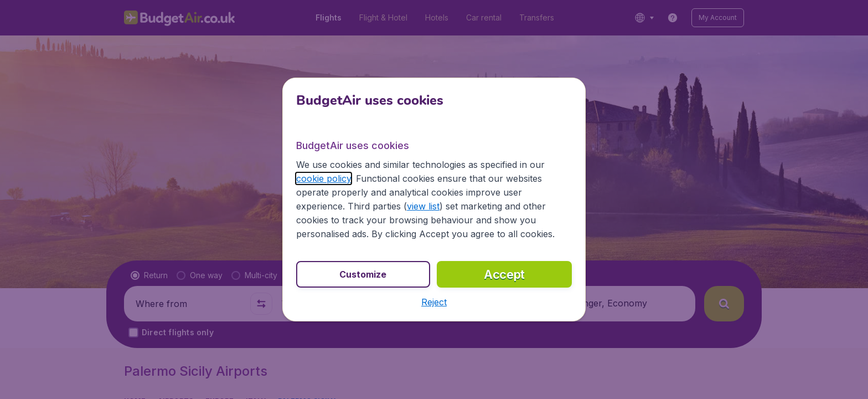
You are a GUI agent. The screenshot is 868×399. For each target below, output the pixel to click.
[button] (434, 302)
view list (423, 206)
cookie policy (324, 178)
